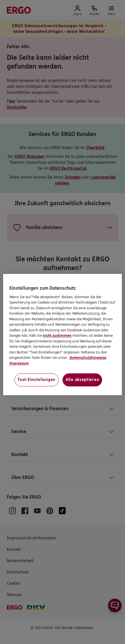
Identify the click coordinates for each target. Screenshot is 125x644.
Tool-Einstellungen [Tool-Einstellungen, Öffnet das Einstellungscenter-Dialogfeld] (36, 380)
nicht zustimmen (57, 336)
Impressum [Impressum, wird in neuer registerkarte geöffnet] (19, 363)
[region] (62, 335)
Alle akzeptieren (82, 380)
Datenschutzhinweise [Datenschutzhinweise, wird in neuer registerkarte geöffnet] (88, 358)
